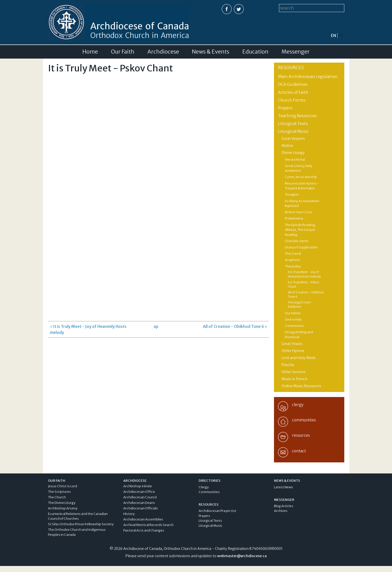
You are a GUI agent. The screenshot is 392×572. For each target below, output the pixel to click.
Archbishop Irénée (138, 486)
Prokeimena (294, 218)
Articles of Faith (293, 92)
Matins (287, 146)
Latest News (284, 487)
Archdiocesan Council (140, 497)
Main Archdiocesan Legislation (308, 76)
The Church (57, 497)
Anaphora (292, 260)
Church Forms (292, 100)
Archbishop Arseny (63, 508)
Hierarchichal (295, 160)
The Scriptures (59, 492)
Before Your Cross (299, 212)
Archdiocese (163, 52)
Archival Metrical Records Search (148, 525)
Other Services (294, 372)
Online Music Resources (301, 386)
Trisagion (292, 194)
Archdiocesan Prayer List (217, 511)
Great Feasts (292, 344)
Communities (209, 492)
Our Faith (123, 52)
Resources (291, 68)
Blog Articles (284, 506)
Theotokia (293, 266)
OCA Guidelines (293, 84)
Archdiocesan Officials (141, 508)
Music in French (294, 379)
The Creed (293, 254)
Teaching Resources (297, 116)
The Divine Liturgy (62, 503)
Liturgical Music (293, 131)
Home (90, 52)
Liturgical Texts (293, 123)
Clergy (204, 487)
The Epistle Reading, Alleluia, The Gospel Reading (300, 230)
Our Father (293, 313)
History (129, 514)
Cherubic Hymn (297, 241)
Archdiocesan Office (139, 492)
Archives (281, 511)
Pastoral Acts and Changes (144, 530)
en (333, 35)
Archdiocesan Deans (139, 503)
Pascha (288, 365)
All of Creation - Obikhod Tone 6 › (235, 326)
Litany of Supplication (301, 247)
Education (255, 52)
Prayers (285, 108)
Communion (294, 326)
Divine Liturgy (293, 153)
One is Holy (293, 319)
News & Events (211, 52)
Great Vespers (293, 139)
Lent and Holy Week (299, 358)
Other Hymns (293, 351)
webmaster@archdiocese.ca (242, 556)
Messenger (296, 52)
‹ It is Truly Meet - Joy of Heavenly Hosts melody (88, 329)
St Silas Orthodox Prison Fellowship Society (81, 524)
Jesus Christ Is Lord (63, 486)
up (156, 326)
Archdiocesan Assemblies (143, 519)
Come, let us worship (301, 177)
